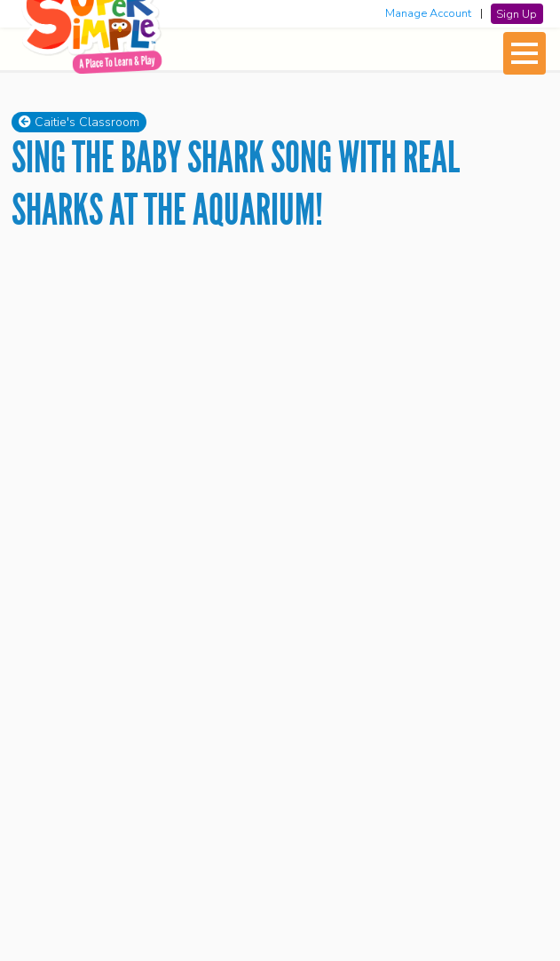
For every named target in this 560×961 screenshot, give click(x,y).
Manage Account (428, 13)
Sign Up (517, 13)
